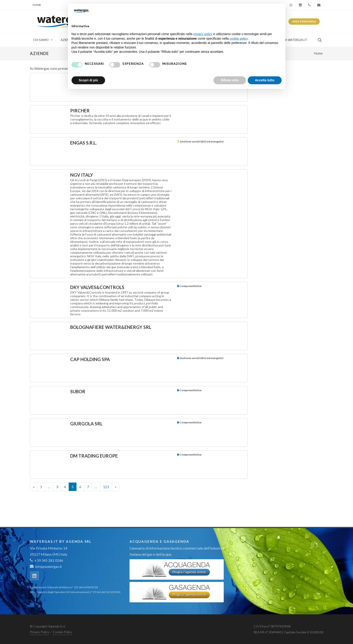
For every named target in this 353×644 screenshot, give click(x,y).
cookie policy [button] (239, 39)
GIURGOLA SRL (86, 424)
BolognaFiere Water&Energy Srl (111, 327)
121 (106, 487)
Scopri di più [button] (88, 80)
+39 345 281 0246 (47, 560)
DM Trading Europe (94, 456)
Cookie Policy (62, 632)
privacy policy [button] (203, 34)
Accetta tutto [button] (265, 80)
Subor (78, 391)
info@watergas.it (48, 566)
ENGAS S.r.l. (84, 143)
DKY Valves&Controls (97, 287)
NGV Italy (82, 175)
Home (37, 5)
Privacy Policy (40, 632)
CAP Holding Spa (90, 359)
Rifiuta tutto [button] (230, 80)
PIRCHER (80, 111)
